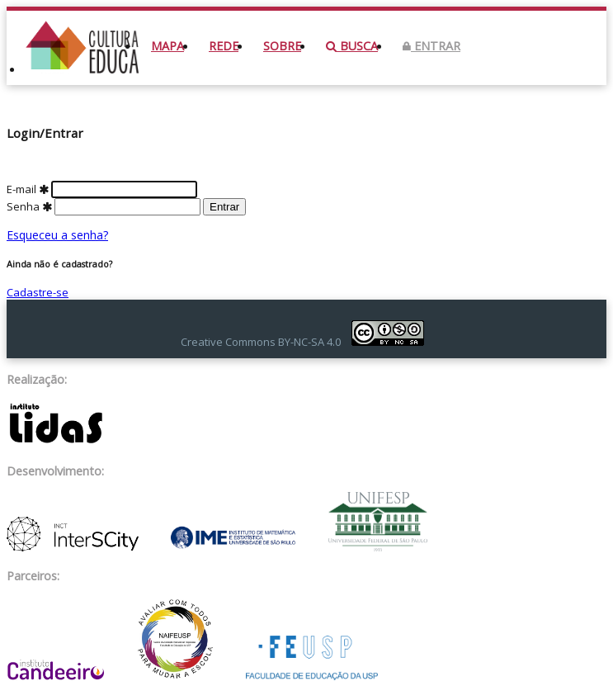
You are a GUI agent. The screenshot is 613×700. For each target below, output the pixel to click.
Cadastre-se (38, 292)
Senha (105, 206)
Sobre (282, 46)
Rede (224, 46)
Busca (352, 46)
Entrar (431, 46)
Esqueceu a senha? (57, 235)
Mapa (167, 46)
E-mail (102, 189)
